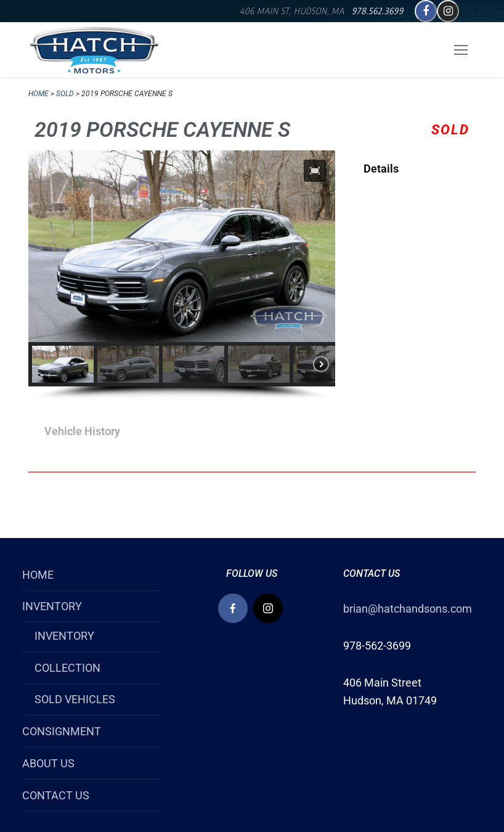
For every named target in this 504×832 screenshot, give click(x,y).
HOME (38, 575)
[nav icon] (461, 50)
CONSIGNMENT (62, 731)
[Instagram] (448, 11)
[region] (182, 275)
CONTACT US (56, 795)
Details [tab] (381, 169)
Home (39, 94)
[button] (315, 171)
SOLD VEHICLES (75, 699)
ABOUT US (48, 763)
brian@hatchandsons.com (408, 609)
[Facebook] (426, 11)
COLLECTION (67, 668)
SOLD (65, 94)
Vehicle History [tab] (82, 431)
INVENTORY (53, 606)
